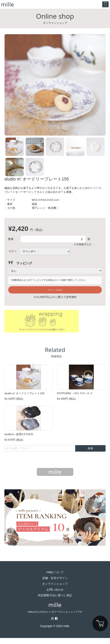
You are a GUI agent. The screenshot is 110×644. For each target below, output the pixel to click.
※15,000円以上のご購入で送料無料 (55, 303)
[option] (55, 89)
